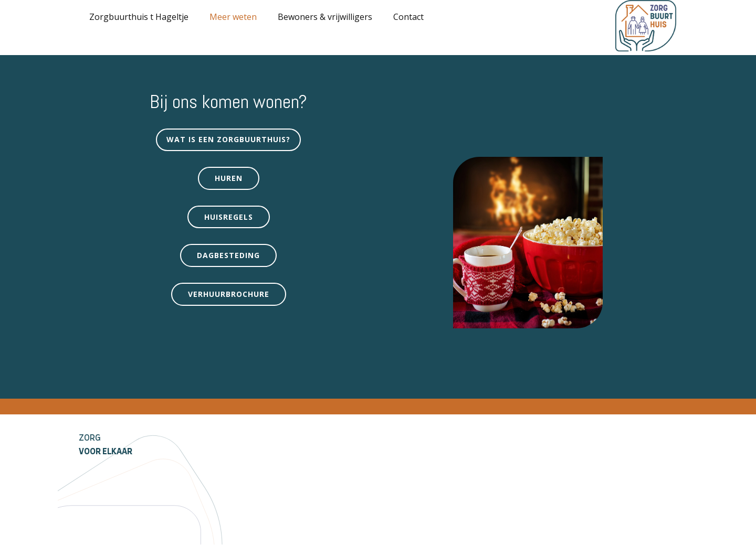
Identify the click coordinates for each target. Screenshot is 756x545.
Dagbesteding (228, 255)
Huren (229, 178)
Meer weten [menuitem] (233, 17)
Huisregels (229, 217)
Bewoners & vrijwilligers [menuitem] (325, 17)
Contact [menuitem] (408, 17)
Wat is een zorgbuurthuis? (228, 139)
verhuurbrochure (229, 294)
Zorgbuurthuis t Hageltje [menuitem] (139, 17)
